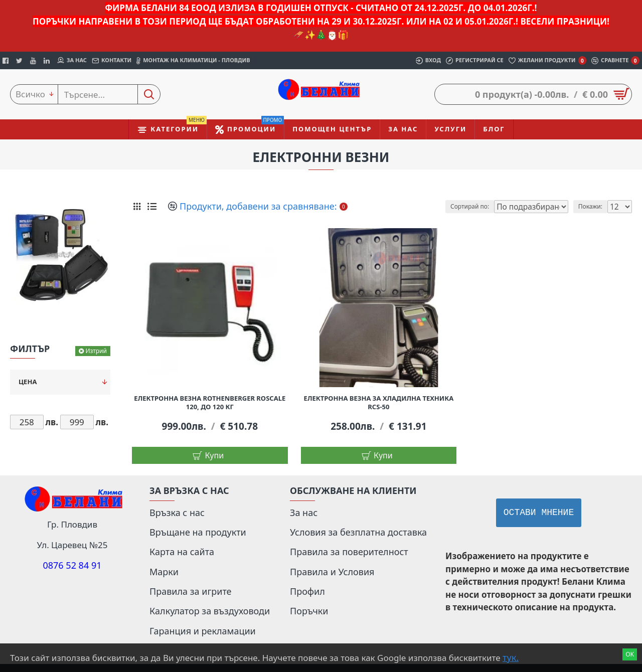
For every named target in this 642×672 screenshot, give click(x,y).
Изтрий (96, 351)
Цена (28, 382)
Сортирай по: (484, 206)
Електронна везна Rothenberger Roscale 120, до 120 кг (210, 403)
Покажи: (593, 206)
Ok (630, 654)
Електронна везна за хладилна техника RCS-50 (379, 403)
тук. (511, 657)
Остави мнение (539, 513)
